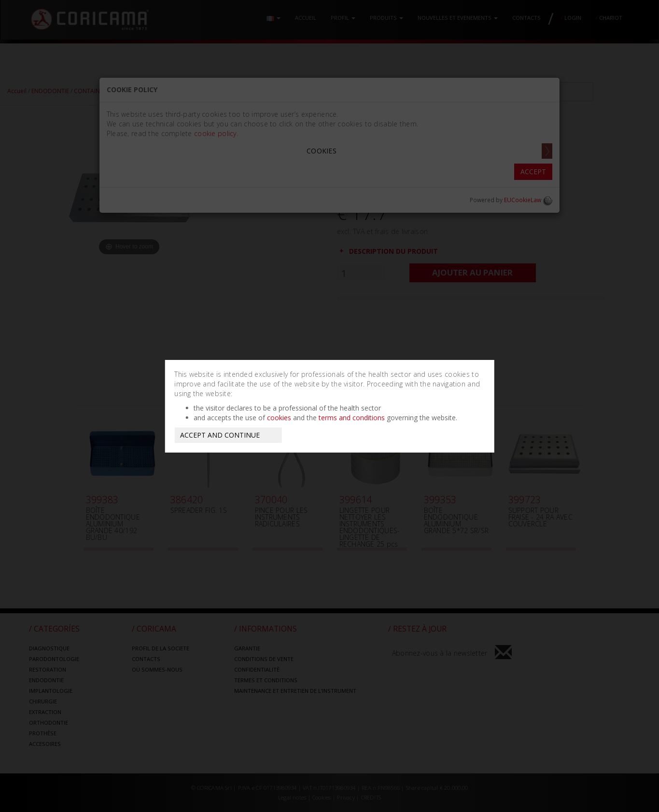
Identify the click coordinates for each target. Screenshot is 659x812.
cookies (279, 418)
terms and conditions (352, 418)
